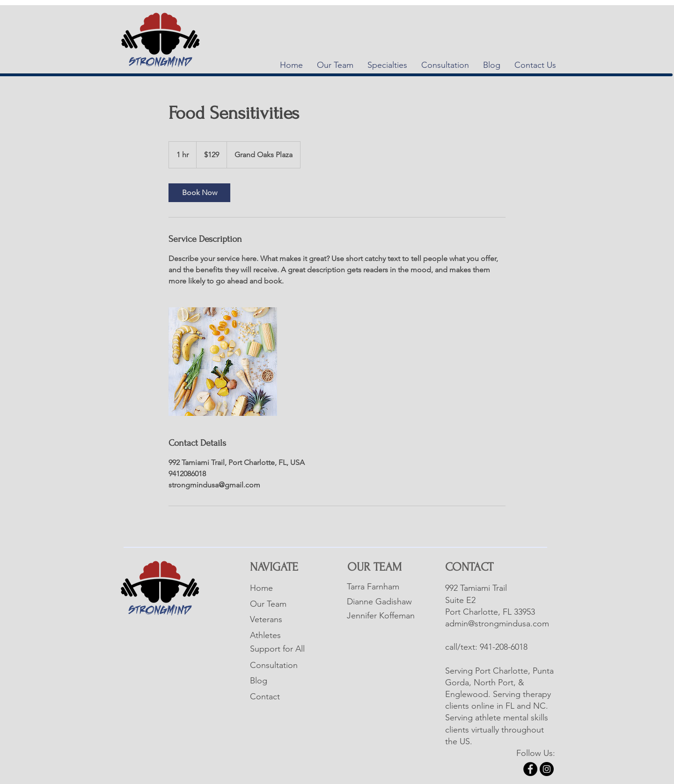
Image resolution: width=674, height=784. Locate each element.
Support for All (277, 649)
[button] (387, 65)
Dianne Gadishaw (379, 602)
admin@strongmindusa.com (497, 624)
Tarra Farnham (373, 587)
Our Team (268, 604)
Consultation (274, 665)
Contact (265, 697)
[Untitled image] (223, 362)
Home (261, 588)
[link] (199, 193)
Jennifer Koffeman (381, 616)
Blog (259, 681)
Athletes (265, 635)
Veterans (266, 619)
